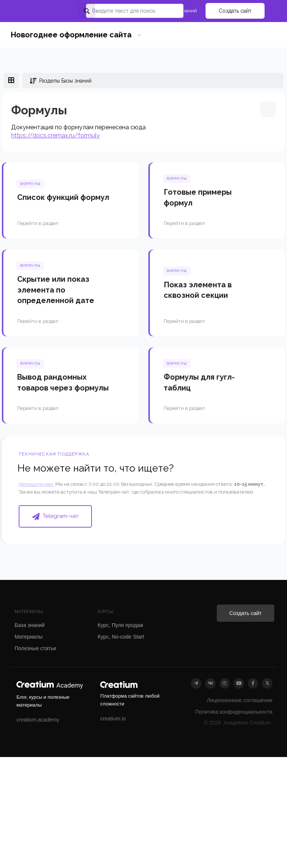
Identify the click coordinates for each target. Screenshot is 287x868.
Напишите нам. (36, 484)
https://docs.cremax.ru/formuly (55, 135)
